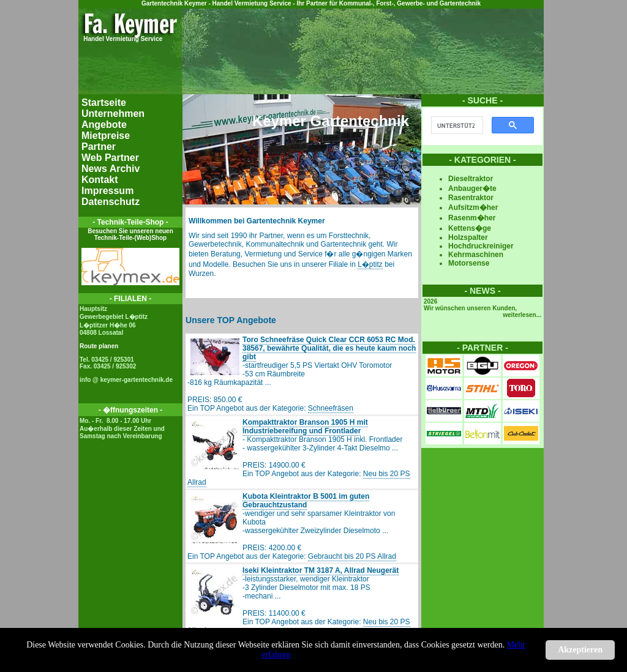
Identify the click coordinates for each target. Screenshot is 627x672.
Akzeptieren (580, 650)
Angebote (104, 125)
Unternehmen (113, 114)
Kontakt (100, 180)
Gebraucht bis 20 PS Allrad (352, 556)
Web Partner (110, 158)
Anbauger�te (472, 189)
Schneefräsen (331, 408)
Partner (99, 147)
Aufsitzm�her (473, 207)
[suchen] (456, 125)
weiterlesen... (522, 315)
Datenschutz (111, 202)
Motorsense (469, 263)
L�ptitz (370, 264)
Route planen (99, 346)
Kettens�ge (470, 228)
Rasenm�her (472, 218)
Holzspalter (468, 237)
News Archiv (111, 169)
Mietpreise (106, 136)
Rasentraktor (471, 198)
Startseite (104, 103)
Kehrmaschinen (476, 255)
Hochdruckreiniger (481, 246)
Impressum (107, 191)
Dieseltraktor (471, 179)
